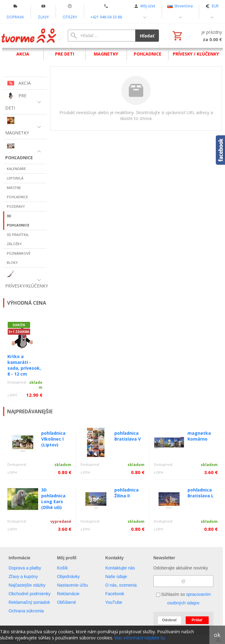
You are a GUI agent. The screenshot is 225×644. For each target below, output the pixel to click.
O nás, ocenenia (121, 585)
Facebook (114, 594)
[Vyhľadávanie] (101, 36)
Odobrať (169, 620)
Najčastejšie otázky (27, 585)
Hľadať (147, 36)
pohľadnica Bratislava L (201, 493)
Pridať (197, 620)
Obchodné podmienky (30, 594)
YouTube (114, 602)
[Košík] (197, 36)
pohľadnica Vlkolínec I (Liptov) (53, 439)
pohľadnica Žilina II (126, 493)
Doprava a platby (25, 568)
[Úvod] (29, 36)
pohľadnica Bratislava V (128, 436)
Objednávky (68, 577)
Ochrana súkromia (26, 611)
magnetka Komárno (199, 436)
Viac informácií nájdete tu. (140, 638)
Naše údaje (116, 577)
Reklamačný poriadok (29, 602)
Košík (62, 568)
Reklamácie (68, 594)
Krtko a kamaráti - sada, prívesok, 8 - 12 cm (24, 365)
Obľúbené (66, 602)
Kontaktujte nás (120, 568)
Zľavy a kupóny (23, 577)
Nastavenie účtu (72, 585)
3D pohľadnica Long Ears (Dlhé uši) (53, 499)
